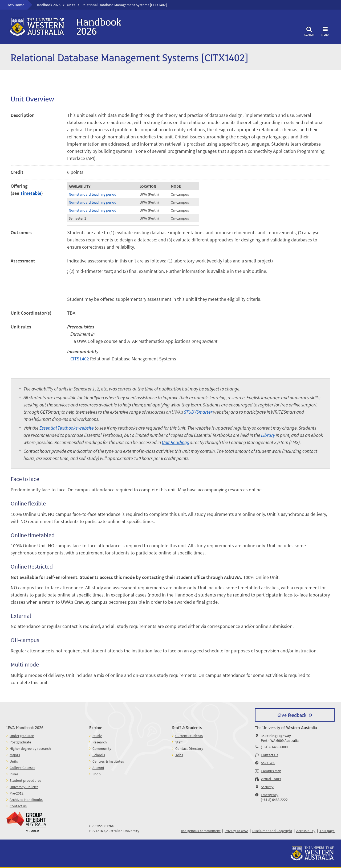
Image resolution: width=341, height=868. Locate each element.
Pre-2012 (17, 793)
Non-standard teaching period (93, 194)
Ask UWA (268, 763)
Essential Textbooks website (67, 428)
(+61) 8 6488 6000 (274, 747)
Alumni (98, 768)
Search (309, 30)
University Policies (24, 787)
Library (268, 435)
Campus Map (271, 771)
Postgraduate (20, 742)
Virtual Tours (271, 779)
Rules (14, 774)
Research (100, 742)
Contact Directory (189, 748)
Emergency (270, 795)
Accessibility (306, 831)
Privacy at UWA (236, 831)
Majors (15, 755)
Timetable (31, 193)
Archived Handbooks (26, 800)
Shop (97, 774)
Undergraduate (22, 736)
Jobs (179, 755)
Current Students (189, 736)
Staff (179, 742)
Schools (99, 755)
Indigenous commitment (201, 831)
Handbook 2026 (48, 5)
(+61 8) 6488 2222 (274, 800)
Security (267, 787)
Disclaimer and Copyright (272, 831)
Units (71, 5)
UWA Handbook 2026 (25, 727)
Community (102, 748)
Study (97, 736)
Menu (325, 30)
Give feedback (292, 715)
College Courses (22, 768)
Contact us (18, 806)
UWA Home (15, 5)
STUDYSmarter (198, 412)
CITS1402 (80, 359)
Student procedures (25, 780)
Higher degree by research (30, 748)
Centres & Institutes (108, 761)
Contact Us (269, 755)
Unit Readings (175, 442)
